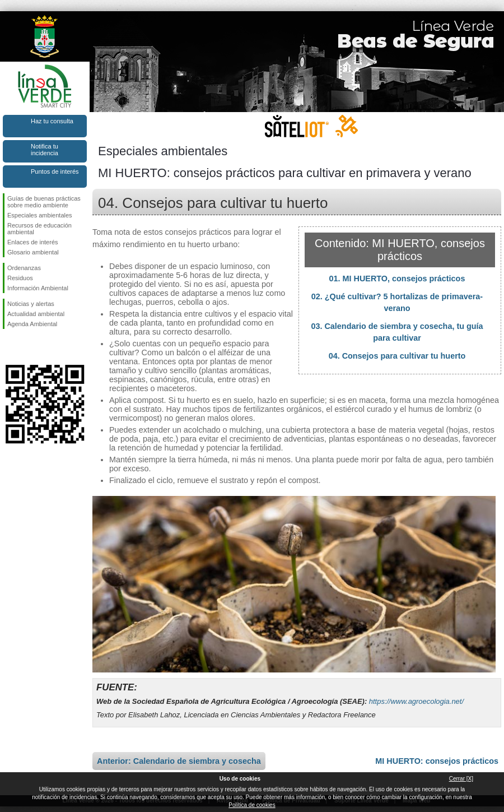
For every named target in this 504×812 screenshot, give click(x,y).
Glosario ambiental (33, 252)
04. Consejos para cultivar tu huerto (397, 356)
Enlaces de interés (33, 242)
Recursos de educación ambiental (39, 229)
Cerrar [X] (461, 779)
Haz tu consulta (52, 121)
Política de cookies (252, 805)
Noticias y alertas (31, 304)
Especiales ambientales (40, 215)
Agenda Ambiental (32, 324)
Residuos (20, 278)
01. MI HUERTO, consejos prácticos (397, 279)
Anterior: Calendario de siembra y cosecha (179, 761)
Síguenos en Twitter (28, 347)
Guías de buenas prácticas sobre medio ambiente (44, 202)
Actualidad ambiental (36, 314)
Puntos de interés (55, 171)
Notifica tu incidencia (45, 150)
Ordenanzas (24, 268)
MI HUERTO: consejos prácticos (437, 761)
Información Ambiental (38, 288)
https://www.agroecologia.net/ (416, 701)
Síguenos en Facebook (10, 347)
